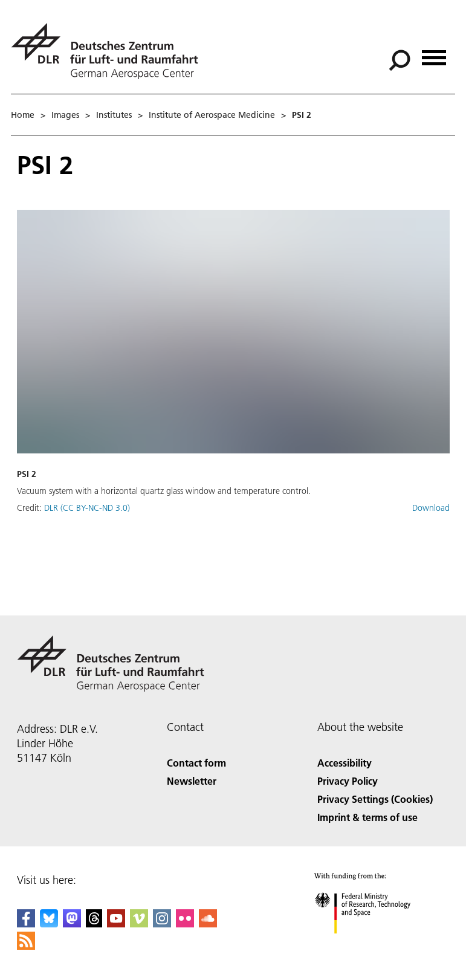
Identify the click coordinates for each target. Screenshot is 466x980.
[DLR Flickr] (185, 923)
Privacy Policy (348, 781)
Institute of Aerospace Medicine (212, 115)
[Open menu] (434, 54)
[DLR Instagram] (162, 923)
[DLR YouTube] (116, 923)
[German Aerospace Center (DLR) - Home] (109, 51)
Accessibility (345, 763)
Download (431, 508)
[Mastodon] (72, 923)
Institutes (114, 115)
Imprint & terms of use (367, 817)
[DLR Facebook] (26, 923)
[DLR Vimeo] (139, 923)
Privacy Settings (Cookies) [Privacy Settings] (375, 799)
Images (65, 115)
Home (23, 115)
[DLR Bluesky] (49, 923)
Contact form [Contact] (196, 763)
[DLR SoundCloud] (208, 923)
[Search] (400, 60)
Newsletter (192, 781)
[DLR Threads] (94, 923)
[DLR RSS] (26, 946)
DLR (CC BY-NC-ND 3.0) (87, 508)
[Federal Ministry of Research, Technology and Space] (373, 944)
